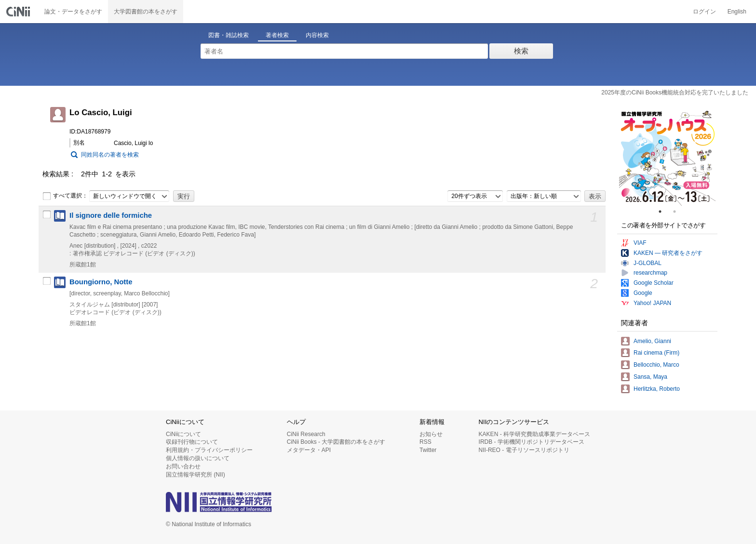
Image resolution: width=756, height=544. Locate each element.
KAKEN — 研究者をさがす (668, 253)
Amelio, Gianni (652, 341)
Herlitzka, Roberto (657, 389)
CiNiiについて (183, 434)
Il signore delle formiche (111, 215)
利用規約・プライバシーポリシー (209, 450)
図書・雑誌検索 (229, 35)
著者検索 (277, 35)
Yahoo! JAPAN (652, 303)
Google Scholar (654, 283)
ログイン (704, 12)
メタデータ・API (309, 450)
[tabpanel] (667, 158)
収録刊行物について (192, 442)
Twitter (428, 450)
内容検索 (317, 35)
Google (643, 293)
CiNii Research (306, 434)
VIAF (640, 243)
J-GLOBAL (648, 263)
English (737, 12)
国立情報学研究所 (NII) (196, 475)
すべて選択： (65, 196)
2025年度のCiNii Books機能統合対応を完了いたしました (675, 93)
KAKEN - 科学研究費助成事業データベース (534, 434)
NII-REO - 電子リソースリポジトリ (524, 450)
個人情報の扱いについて (198, 458)
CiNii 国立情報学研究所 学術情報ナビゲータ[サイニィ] (19, 12)
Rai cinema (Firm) (656, 353)
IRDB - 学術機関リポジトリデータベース (532, 442)
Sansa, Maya (650, 377)
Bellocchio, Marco (656, 365)
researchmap (650, 273)
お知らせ (431, 434)
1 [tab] (664, 212)
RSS (425, 442)
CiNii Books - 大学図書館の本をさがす (336, 442)
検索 (521, 51)
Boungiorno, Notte (101, 282)
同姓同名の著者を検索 (110, 155)
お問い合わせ (183, 466)
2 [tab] (678, 212)
